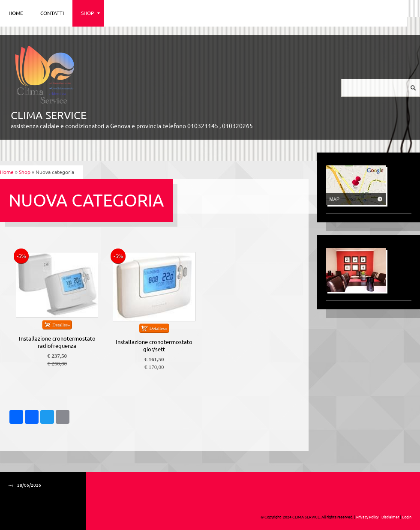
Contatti (52, 13)
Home (16, 13)
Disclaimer (390, 517)
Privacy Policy (367, 517)
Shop (90, 13)
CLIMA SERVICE (49, 115)
